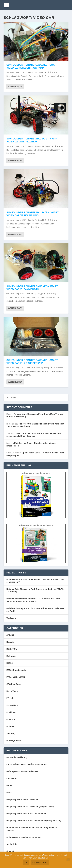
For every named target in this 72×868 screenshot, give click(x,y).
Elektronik (11, 656)
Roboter (38, 146)
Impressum (12, 778)
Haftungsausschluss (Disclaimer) (22, 771)
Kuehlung (11, 712)
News (9, 793)
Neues (9, 785)
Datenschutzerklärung (17, 757)
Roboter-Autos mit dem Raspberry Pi (24, 837)
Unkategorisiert (14, 740)
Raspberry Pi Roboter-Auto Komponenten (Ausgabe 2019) (34, 821)
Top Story (38, 72)
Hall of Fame (12, 691)
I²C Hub (10, 698)
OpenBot (11, 719)
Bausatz (31, 72)
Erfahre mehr (40, 863)
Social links (12, 844)
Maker (12, 72)
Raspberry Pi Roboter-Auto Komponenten (26, 814)
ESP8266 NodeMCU (16, 677)
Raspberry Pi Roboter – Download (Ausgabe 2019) (30, 807)
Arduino (10, 635)
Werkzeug (11, 618)
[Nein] (68, 860)
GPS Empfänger (14, 684)
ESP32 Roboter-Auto (16, 670)
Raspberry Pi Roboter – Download (22, 799)
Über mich (11, 851)
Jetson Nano (12, 705)
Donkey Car (12, 649)
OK (26, 863)
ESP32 (9, 663)
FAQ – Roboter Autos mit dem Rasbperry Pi (27, 764)
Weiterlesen (15, 87)
